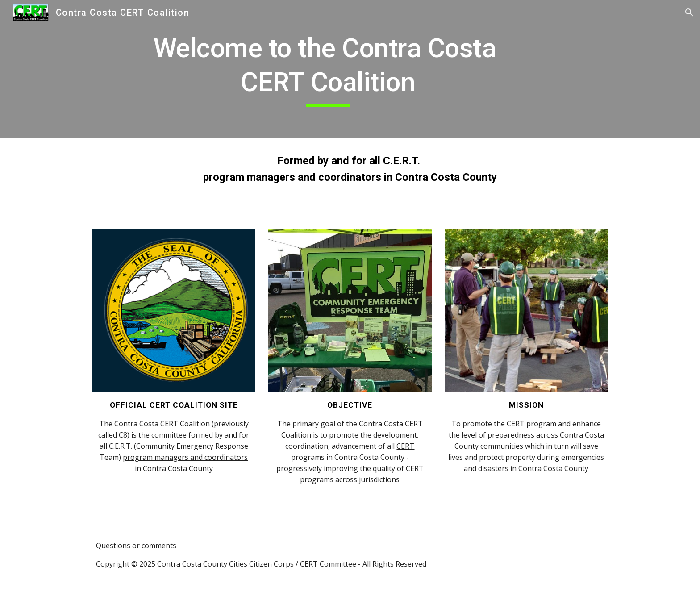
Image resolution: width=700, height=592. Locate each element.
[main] (328, 69)
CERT (405, 446)
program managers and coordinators (185, 457)
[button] (689, 13)
